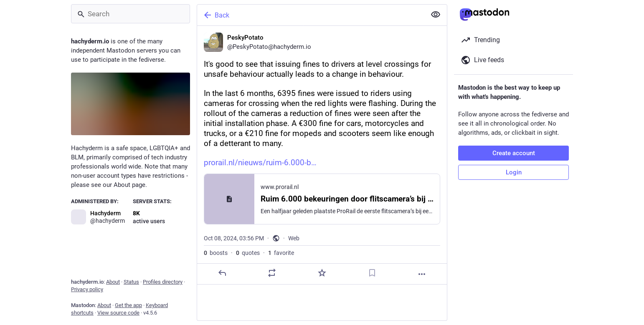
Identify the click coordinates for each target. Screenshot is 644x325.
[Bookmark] (372, 273)
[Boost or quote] (272, 273)
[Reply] (222, 273)
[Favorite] (322, 273)
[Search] (131, 14)
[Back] (311, 15)
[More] (422, 274)
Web (294, 238)
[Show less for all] (436, 15)
